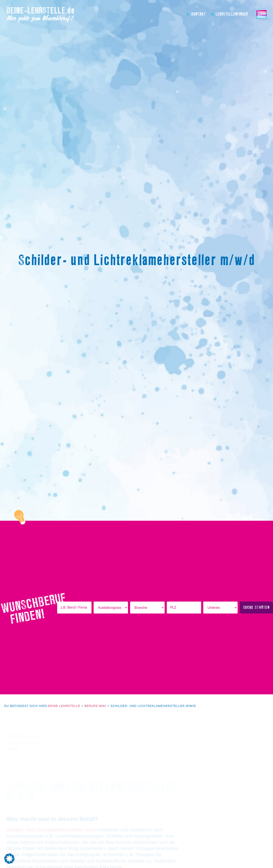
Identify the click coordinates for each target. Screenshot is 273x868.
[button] (9, 859)
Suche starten (256, 607)
